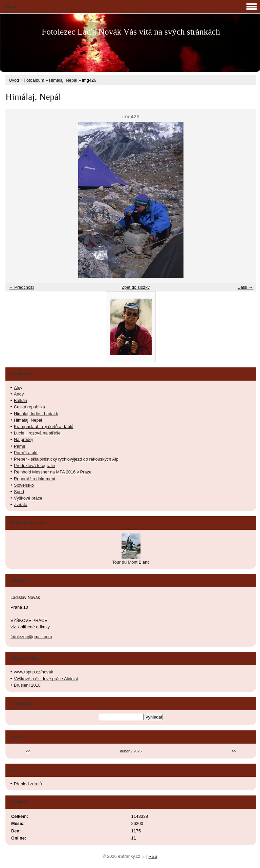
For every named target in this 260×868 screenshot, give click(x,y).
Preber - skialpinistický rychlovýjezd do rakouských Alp (66, 459)
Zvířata (21, 504)
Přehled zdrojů (28, 784)
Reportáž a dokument (35, 479)
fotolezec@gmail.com (31, 637)
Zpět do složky (136, 287)
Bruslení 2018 (27, 685)
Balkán (20, 400)
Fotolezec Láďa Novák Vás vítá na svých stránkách (131, 32)
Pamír (20, 446)
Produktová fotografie (35, 466)
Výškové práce (28, 498)
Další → (245, 287)
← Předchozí (21, 287)
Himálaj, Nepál (63, 80)
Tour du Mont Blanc (131, 562)
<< (28, 751)
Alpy (18, 388)
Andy (19, 394)
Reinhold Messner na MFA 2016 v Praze (53, 472)
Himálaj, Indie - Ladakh (36, 414)
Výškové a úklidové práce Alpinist (46, 679)
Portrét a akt (26, 453)
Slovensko (24, 485)
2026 (137, 751)
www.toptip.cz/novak (34, 672)
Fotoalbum (34, 80)
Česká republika (29, 407)
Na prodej (23, 439)
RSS (153, 856)
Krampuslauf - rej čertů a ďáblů (44, 427)
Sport (19, 492)
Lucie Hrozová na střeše (37, 433)
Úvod (14, 80)
